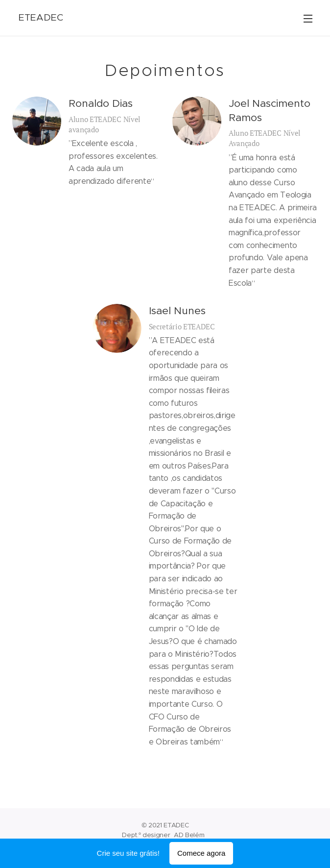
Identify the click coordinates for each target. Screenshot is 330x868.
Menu (308, 19)
